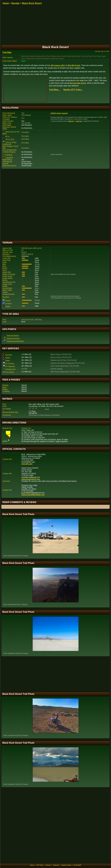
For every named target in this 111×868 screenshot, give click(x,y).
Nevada (15, 3)
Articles (48, 865)
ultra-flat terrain (74, 65)
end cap (79, 121)
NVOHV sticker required (59, 113)
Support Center (66, 865)
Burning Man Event (78, 83)
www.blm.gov (27, 464)
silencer (71, 121)
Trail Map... (55, 90)
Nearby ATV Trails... (73, 90)
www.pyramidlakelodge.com (33, 495)
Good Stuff (77, 865)
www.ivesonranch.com (31, 479)
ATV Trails (40, 865)
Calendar (56, 865)
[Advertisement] (55, 205)
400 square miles (58, 65)
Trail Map (7, 52)
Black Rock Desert (32, 3)
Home (6, 3)
